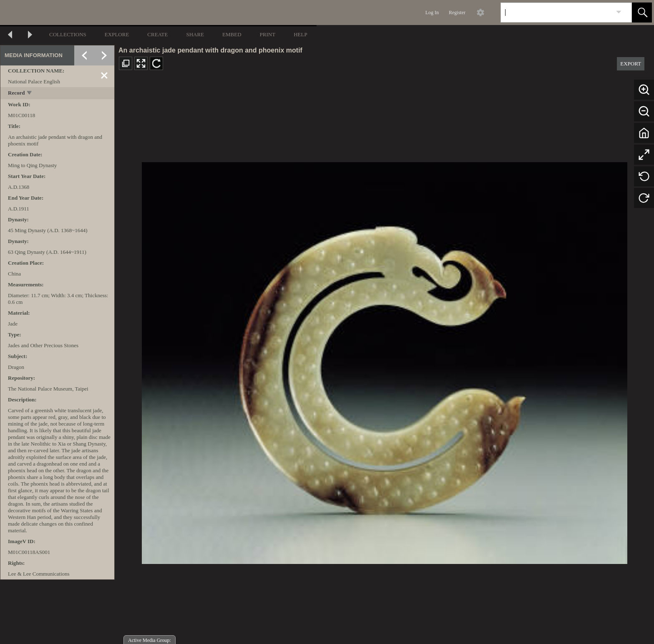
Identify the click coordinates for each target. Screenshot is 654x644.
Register (457, 13)
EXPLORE (117, 34)
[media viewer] (384, 361)
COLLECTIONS (68, 34)
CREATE (157, 34)
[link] (619, 12)
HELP (301, 34)
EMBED (232, 34)
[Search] (556, 13)
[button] (642, 13)
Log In (432, 13)
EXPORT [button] (631, 64)
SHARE (195, 34)
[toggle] (30, 94)
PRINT (268, 34)
